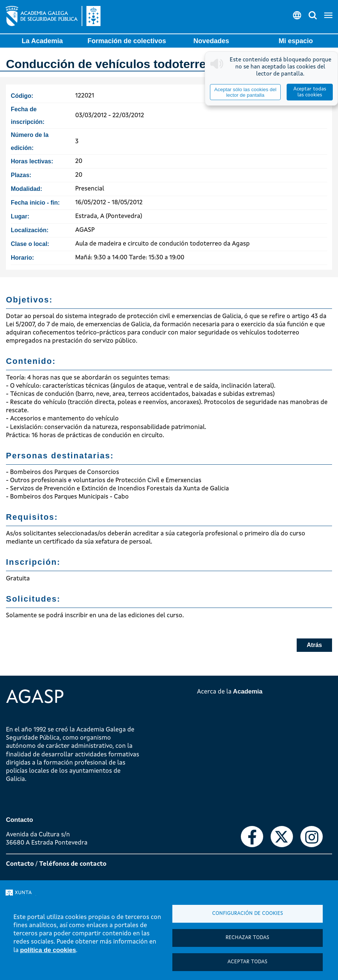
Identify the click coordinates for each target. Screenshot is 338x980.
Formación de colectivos (127, 41)
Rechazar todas (247, 938)
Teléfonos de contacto (73, 864)
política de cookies (48, 950)
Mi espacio (296, 41)
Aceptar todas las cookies (310, 92)
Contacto (20, 864)
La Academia (42, 41)
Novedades (211, 41)
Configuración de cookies (248, 914)
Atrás (314, 645)
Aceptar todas (247, 962)
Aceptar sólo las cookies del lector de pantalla (245, 92)
